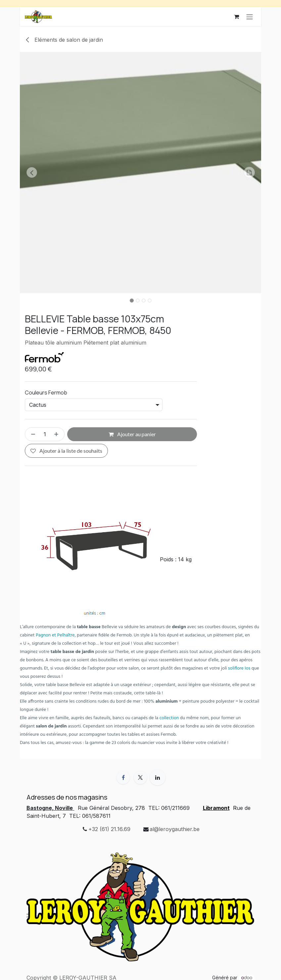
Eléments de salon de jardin (64, 40)
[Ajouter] (58, 434)
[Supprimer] (32, 434)
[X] (140, 777)
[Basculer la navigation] (250, 17)
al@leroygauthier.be (175, 829)
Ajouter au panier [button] (132, 434)
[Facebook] (123, 777)
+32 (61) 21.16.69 (109, 829)
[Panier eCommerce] (236, 17)
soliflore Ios (239, 668)
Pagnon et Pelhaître (55, 635)
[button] (32, 172)
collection (169, 718)
